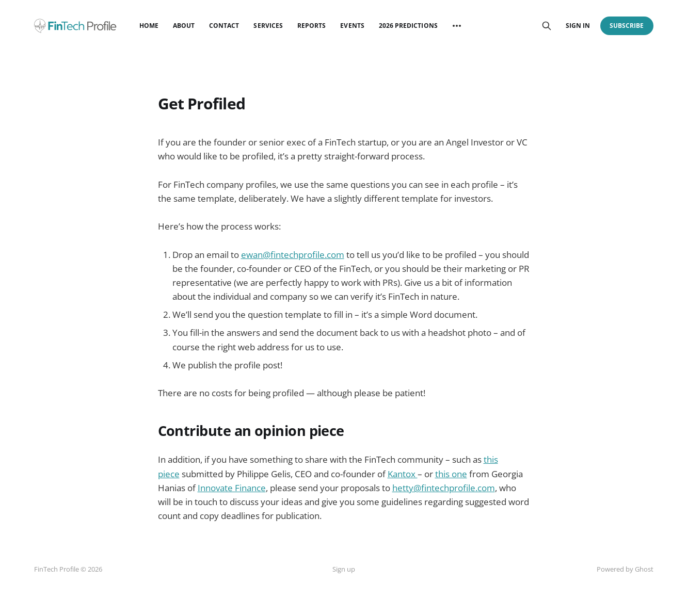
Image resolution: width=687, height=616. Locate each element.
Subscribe (627, 26)
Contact (224, 26)
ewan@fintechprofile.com (293, 255)
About (184, 26)
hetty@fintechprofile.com (444, 488)
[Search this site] (547, 26)
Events (352, 26)
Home (149, 26)
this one (451, 474)
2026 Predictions (408, 26)
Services (268, 26)
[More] (457, 26)
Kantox (403, 474)
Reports (311, 26)
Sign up (344, 569)
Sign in (578, 26)
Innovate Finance (232, 488)
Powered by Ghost (625, 569)
